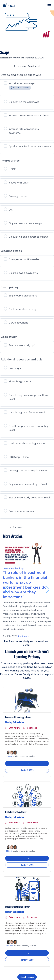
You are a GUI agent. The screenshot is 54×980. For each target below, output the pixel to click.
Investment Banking (13, 568)
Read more (23, 636)
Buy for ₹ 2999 (27, 770)
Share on (17, 527)
